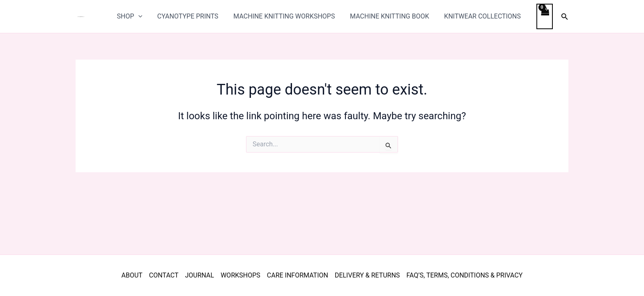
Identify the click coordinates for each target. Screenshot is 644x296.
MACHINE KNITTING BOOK (391, 16)
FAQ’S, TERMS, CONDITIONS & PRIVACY (465, 275)
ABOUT (132, 275)
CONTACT (164, 275)
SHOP (137, 16)
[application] (145, 16)
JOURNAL (199, 275)
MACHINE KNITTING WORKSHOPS (287, 16)
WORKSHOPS (240, 275)
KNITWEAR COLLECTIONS (482, 16)
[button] (565, 17)
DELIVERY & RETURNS (367, 275)
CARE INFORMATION (298, 275)
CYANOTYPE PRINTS (193, 16)
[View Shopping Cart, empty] (543, 16)
